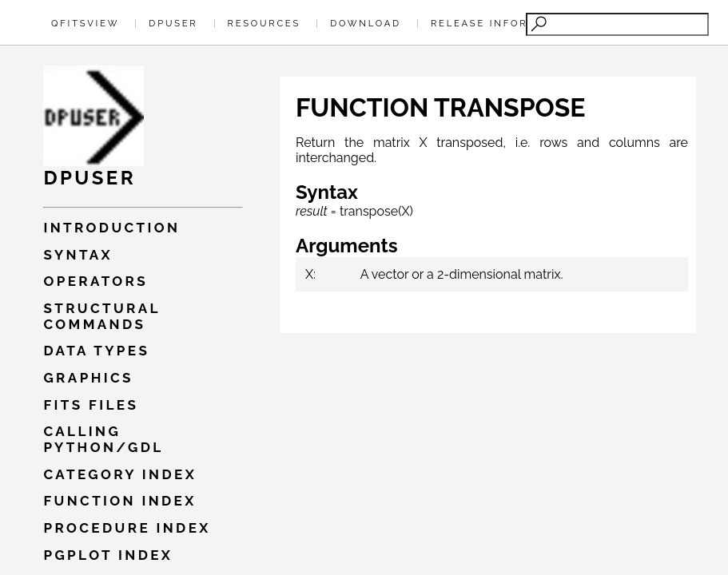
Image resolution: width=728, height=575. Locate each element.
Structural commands (101, 316)
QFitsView (85, 23)
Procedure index (127, 528)
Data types (96, 351)
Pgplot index (108, 555)
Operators (95, 281)
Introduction (111, 228)
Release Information (503, 23)
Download (366, 23)
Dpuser (173, 23)
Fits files (91, 405)
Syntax (78, 255)
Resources (264, 23)
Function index (119, 501)
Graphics (88, 378)
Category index (120, 474)
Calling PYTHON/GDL (103, 439)
